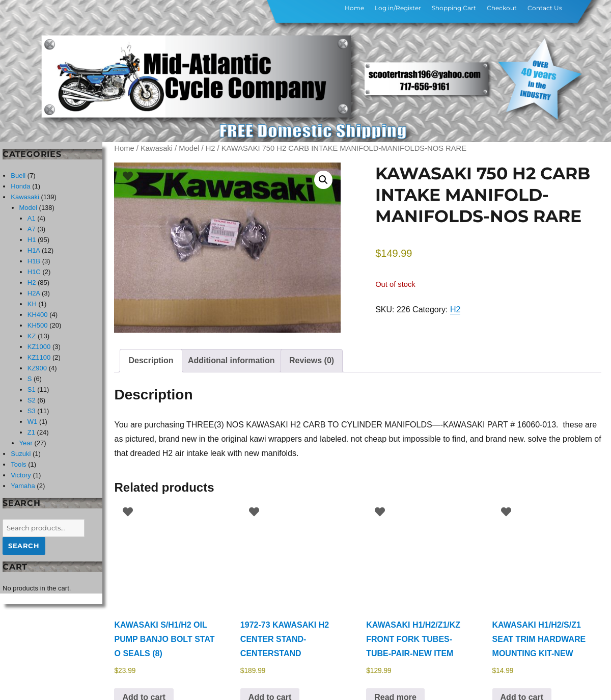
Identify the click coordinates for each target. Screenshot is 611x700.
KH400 (38, 315)
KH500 (38, 325)
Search (24, 546)
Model (189, 148)
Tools (18, 464)
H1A (34, 250)
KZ (32, 336)
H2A (34, 293)
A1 (32, 218)
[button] (323, 180)
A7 (32, 229)
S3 (32, 411)
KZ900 (37, 368)
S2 (32, 400)
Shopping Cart (454, 8)
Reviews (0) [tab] (312, 360)
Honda (20, 186)
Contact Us (545, 8)
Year (26, 443)
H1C (34, 272)
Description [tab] (151, 360)
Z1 (31, 432)
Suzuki (21, 454)
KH (32, 304)
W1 (33, 422)
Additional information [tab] (231, 360)
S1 (32, 389)
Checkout (502, 8)
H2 (211, 148)
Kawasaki (157, 148)
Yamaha (23, 486)
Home (354, 8)
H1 (32, 240)
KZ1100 (39, 357)
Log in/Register (398, 8)
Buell (18, 176)
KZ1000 (39, 347)
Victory (21, 475)
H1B (34, 261)
